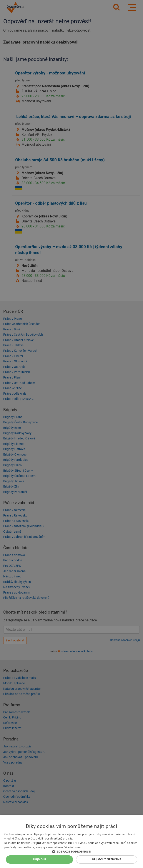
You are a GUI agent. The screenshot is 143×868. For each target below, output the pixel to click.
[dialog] (71, 841)
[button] (71, 851)
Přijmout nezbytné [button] (107, 859)
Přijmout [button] (40, 859)
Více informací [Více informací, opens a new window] (74, 847)
